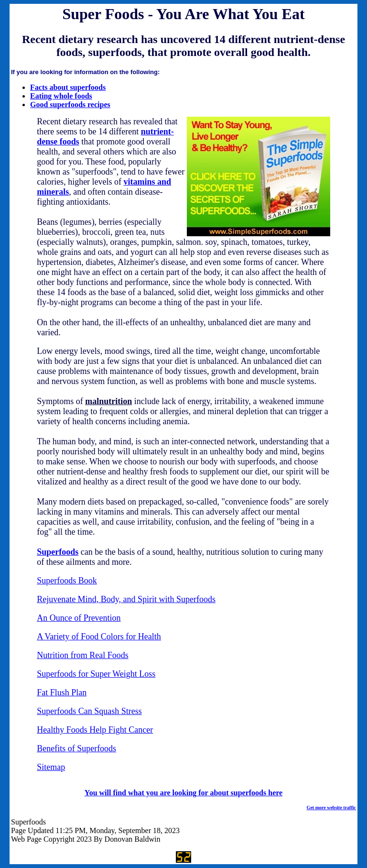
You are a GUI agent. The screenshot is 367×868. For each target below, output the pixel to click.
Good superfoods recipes (70, 104)
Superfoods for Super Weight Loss (96, 674)
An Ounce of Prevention (79, 618)
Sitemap (51, 767)
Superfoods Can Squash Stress (89, 711)
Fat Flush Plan (62, 692)
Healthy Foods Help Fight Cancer (95, 730)
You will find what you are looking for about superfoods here (183, 793)
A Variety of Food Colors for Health (99, 637)
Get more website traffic (331, 808)
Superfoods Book (67, 581)
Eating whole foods (61, 96)
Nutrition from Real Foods (83, 655)
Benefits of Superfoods (76, 748)
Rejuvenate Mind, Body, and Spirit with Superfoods (126, 599)
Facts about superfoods (68, 87)
